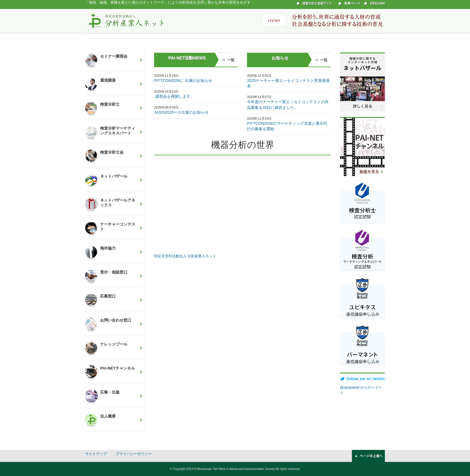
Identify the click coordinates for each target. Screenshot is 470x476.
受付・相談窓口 (114, 272)
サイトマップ (96, 454)
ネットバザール (114, 176)
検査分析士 (110, 104)
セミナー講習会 (114, 56)
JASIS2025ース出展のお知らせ (181, 112)
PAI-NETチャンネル (117, 368)
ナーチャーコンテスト (118, 227)
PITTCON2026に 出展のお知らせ (183, 81)
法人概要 (108, 416)
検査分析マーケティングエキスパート (118, 131)
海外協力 (108, 248)
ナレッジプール (114, 344)
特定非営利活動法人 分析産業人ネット (124, 21)
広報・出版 (110, 392)
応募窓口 (108, 296)
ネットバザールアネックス (118, 203)
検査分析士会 (112, 152)
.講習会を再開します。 (174, 96)
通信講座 (108, 80)
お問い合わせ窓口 (116, 320)
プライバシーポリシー (134, 454)
